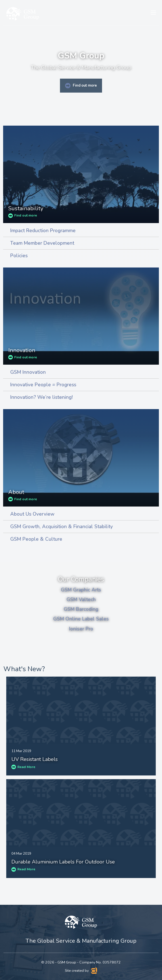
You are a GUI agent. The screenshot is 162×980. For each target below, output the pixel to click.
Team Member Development (42, 243)
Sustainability (26, 208)
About (16, 492)
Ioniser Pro (81, 629)
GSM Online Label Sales (81, 619)
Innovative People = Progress (43, 385)
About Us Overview (32, 514)
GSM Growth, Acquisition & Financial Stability (62, 527)
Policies (19, 256)
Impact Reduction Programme (43, 231)
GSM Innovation (28, 372)
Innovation (22, 350)
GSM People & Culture (36, 539)
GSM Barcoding (81, 609)
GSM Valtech (81, 599)
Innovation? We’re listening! (41, 397)
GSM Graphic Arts (81, 590)
